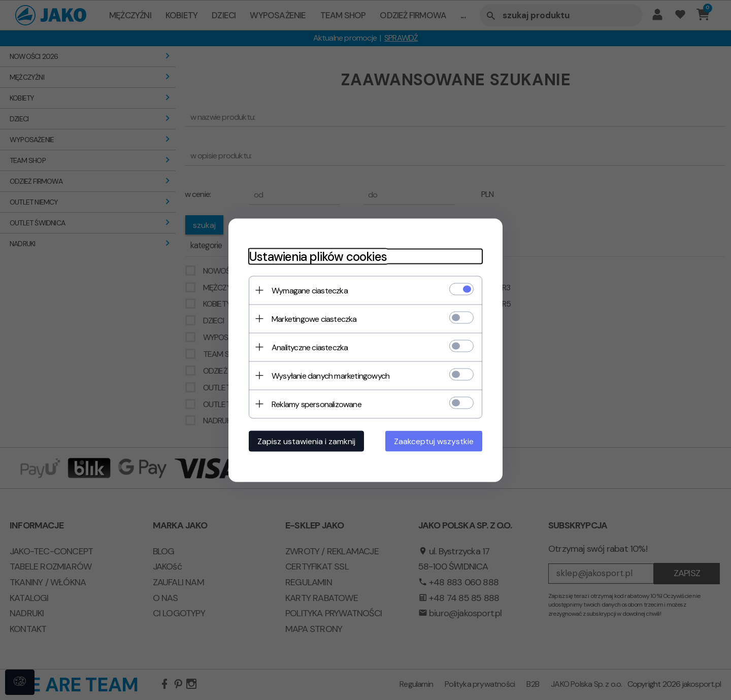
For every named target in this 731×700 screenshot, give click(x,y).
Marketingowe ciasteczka (314, 319)
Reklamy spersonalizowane (317, 404)
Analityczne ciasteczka (310, 347)
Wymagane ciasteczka (310, 290)
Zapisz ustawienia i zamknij (306, 441)
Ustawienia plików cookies (318, 256)
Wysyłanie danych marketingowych (330, 375)
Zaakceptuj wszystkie (434, 441)
